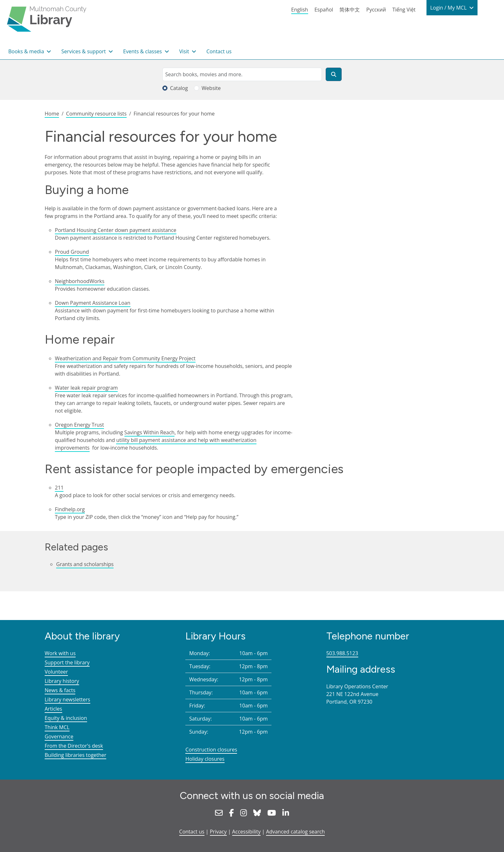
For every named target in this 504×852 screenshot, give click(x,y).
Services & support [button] (84, 51)
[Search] (334, 74)
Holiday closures (205, 759)
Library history (62, 681)
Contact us (219, 51)
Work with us (60, 653)
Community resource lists (96, 114)
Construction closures (211, 750)
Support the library (67, 662)
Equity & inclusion (66, 718)
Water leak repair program (86, 388)
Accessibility (246, 832)
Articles (53, 709)
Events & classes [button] (143, 51)
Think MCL (57, 727)
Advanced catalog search (295, 832)
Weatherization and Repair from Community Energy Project (125, 358)
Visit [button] (185, 51)
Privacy (218, 832)
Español (324, 10)
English (300, 10)
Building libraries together (75, 755)
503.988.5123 (342, 653)
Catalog (179, 88)
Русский (376, 10)
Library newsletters (67, 699)
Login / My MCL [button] (449, 8)
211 (59, 488)
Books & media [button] (27, 51)
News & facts (60, 690)
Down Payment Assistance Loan (93, 303)
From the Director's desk (74, 746)
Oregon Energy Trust (79, 425)
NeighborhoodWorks (80, 281)
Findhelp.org (70, 509)
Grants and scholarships (85, 564)
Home (52, 114)
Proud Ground (72, 252)
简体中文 (350, 10)
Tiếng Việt (404, 10)
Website (211, 88)
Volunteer (56, 672)
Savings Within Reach (150, 432)
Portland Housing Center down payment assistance (116, 230)
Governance (59, 736)
